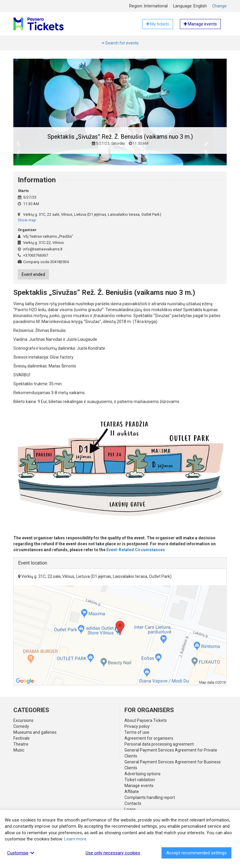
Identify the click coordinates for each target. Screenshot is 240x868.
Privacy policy (137, 726)
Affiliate (132, 792)
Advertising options (143, 774)
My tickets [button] (158, 24)
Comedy (21, 726)
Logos (130, 809)
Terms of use (137, 732)
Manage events (139, 786)
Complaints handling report (150, 797)
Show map (27, 220)
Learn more (75, 839)
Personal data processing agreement (159, 744)
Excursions (23, 720)
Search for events (120, 43)
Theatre (21, 744)
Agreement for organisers (149, 738)
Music (19, 750)
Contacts (133, 803)
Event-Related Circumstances (136, 550)
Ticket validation (140, 780)
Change (219, 6)
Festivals (21, 738)
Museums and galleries (35, 732)
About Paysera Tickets (146, 720)
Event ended (33, 274)
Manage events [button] (200, 24)
